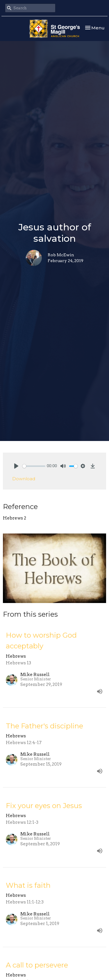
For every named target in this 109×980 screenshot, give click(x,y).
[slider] (34, 466)
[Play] (16, 466)
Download (24, 479)
